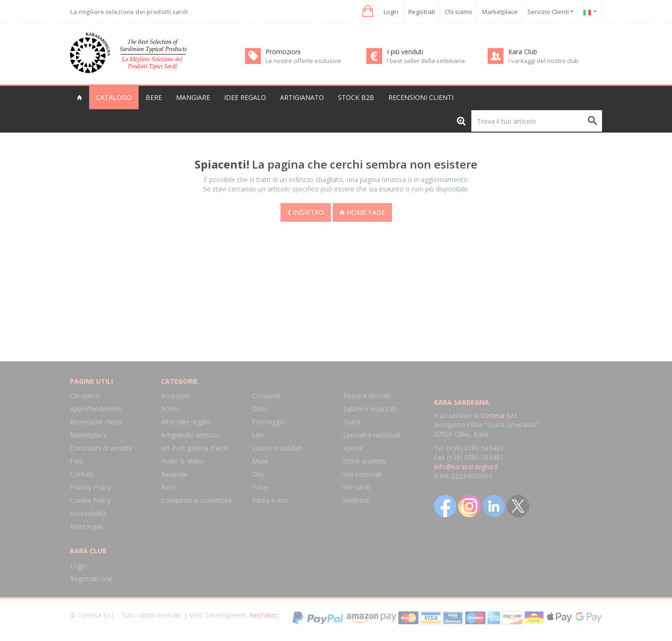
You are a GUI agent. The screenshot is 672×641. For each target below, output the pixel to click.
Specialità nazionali (371, 435)
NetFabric (264, 615)
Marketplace (500, 12)
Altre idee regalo (186, 422)
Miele (260, 461)
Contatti (82, 474)
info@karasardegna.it (466, 467)
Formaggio (269, 422)
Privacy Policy (91, 487)
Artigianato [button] (302, 97)
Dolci (260, 409)
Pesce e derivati (367, 396)
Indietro (306, 212)
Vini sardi (356, 487)
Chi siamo (458, 12)
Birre (168, 487)
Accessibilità (88, 513)
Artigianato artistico (191, 435)
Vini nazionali (362, 474)
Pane (260, 487)
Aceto (170, 409)
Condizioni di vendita (101, 448)
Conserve (266, 396)
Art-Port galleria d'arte (194, 448)
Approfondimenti (95, 409)
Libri (258, 435)
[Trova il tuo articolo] (537, 121)
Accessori (175, 396)
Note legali (86, 526)
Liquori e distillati (277, 448)
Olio (258, 474)
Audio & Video (182, 461)
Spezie (353, 448)
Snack (352, 422)
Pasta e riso (270, 500)
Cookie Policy (90, 500)
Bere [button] (154, 97)
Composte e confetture (196, 500)
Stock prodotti (364, 461)
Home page (362, 212)
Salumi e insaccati (370, 409)
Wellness (356, 500)
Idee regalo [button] (245, 97)
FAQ (77, 461)
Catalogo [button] (114, 97)
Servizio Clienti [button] (550, 12)
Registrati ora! (91, 579)
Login (391, 12)
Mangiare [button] (193, 97)
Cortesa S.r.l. (499, 415)
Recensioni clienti (421, 97)
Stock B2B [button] (356, 97)
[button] (367, 11)
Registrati (422, 12)
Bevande (174, 474)
